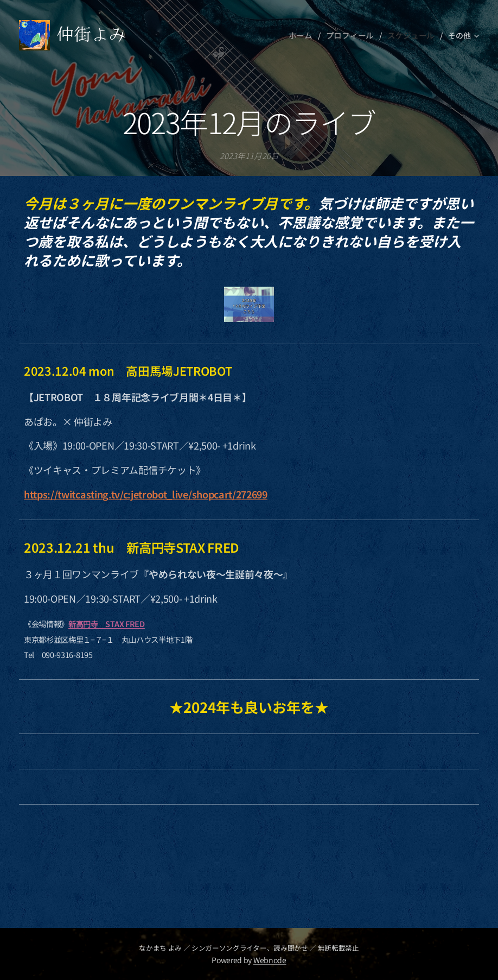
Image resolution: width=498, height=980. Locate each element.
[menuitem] (308, 35)
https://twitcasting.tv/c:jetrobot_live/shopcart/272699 (146, 494)
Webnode (270, 960)
